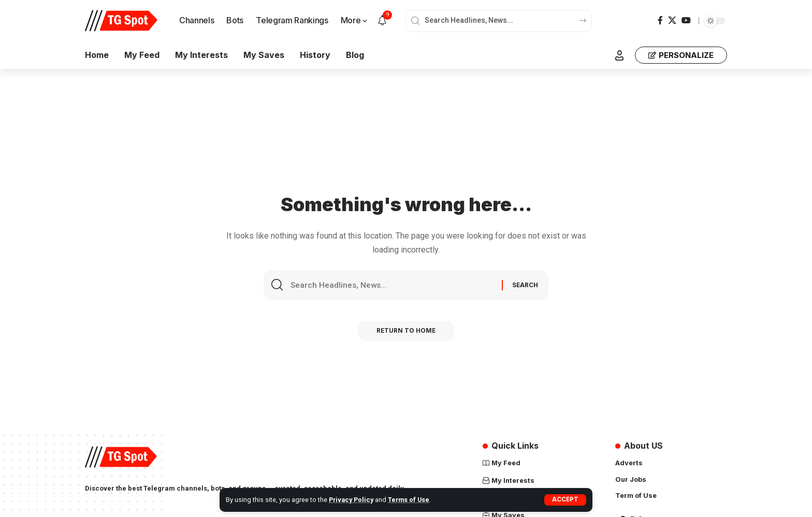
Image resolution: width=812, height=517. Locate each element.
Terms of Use (411, 500)
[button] (565, 500)
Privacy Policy (352, 500)
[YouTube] (686, 20)
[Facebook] (660, 20)
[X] (672, 20)
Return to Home (406, 333)
